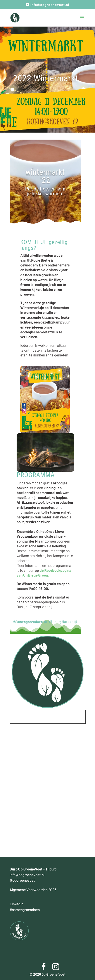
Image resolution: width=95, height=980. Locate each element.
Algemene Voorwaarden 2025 (33, 890)
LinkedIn (16, 904)
